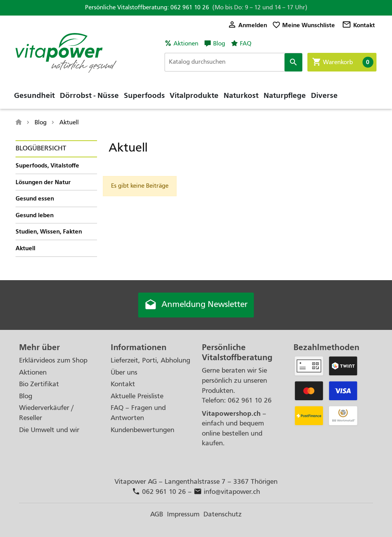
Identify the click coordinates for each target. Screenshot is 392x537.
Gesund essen (35, 198)
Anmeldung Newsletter (196, 305)
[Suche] (234, 62)
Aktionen (186, 44)
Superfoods (144, 95)
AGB (157, 514)
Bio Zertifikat (39, 384)
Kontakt (358, 25)
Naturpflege (285, 95)
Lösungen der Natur (43, 182)
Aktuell (25, 248)
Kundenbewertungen (142, 430)
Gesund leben (35, 215)
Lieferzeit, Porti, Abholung (150, 360)
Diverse (324, 95)
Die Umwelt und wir (49, 430)
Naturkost (241, 95)
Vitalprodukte (194, 95)
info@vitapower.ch (227, 492)
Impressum (183, 514)
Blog (219, 44)
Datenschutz (223, 514)
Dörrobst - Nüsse (89, 95)
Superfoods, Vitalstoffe (47, 165)
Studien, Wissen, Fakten (49, 231)
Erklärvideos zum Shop (53, 360)
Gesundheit (34, 95)
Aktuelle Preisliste (137, 396)
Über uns (124, 372)
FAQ (246, 44)
